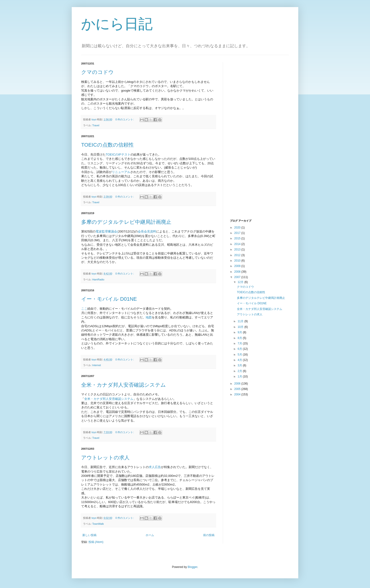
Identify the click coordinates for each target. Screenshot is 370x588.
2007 (238, 277)
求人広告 (155, 467)
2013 (238, 250)
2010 (238, 261)
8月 (240, 338)
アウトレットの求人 (105, 458)
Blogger (192, 567)
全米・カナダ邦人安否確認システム (124, 385)
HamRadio (98, 279)
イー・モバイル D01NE (109, 299)
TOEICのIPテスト (118, 154)
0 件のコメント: (125, 119)
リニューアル (121, 172)
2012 (238, 255)
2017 (238, 233)
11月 (241, 321)
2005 (238, 389)
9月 (240, 332)
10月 (241, 327)
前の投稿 (209, 535)
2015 (238, 238)
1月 (240, 376)
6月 (240, 349)
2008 (238, 272)
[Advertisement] (249, 140)
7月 (240, 343)
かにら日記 (117, 24)
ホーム (150, 535)
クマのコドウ (97, 72)
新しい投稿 (89, 535)
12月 (241, 282)
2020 (238, 228)
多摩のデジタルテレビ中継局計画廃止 (126, 222)
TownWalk (98, 524)
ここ (84, 309)
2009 (238, 266)
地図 (149, 317)
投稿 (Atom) (96, 542)
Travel (96, 125)
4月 (240, 360)
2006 (238, 384)
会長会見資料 (147, 231)
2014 (238, 244)
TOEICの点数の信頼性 (107, 145)
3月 (240, 365)
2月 (240, 371)
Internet (97, 365)
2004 (238, 394)
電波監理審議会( (107, 231)
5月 (240, 355)
